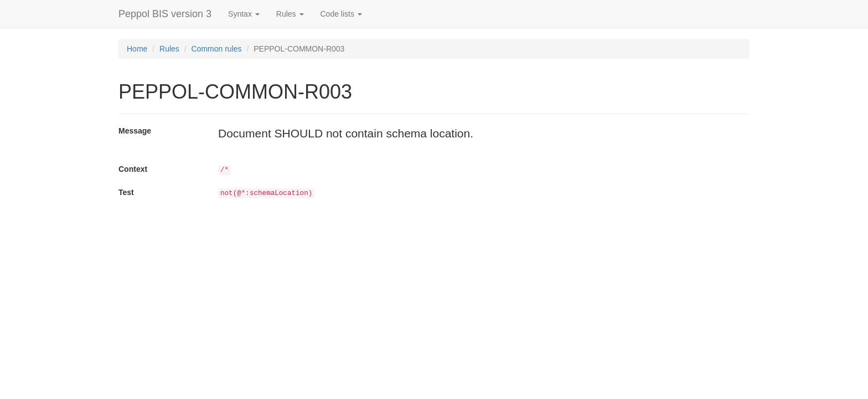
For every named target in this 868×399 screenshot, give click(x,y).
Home (137, 49)
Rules (169, 49)
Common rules (217, 49)
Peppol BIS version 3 (165, 14)
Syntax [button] (244, 14)
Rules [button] (290, 14)
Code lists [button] (341, 14)
